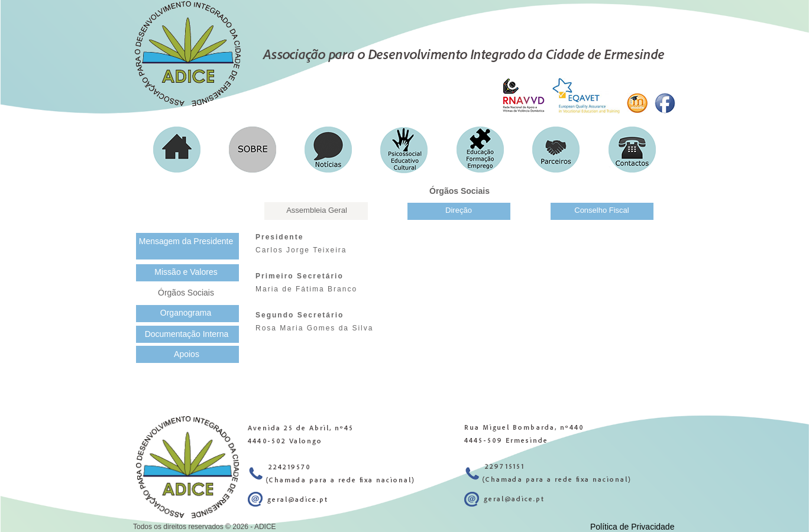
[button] (177, 150)
